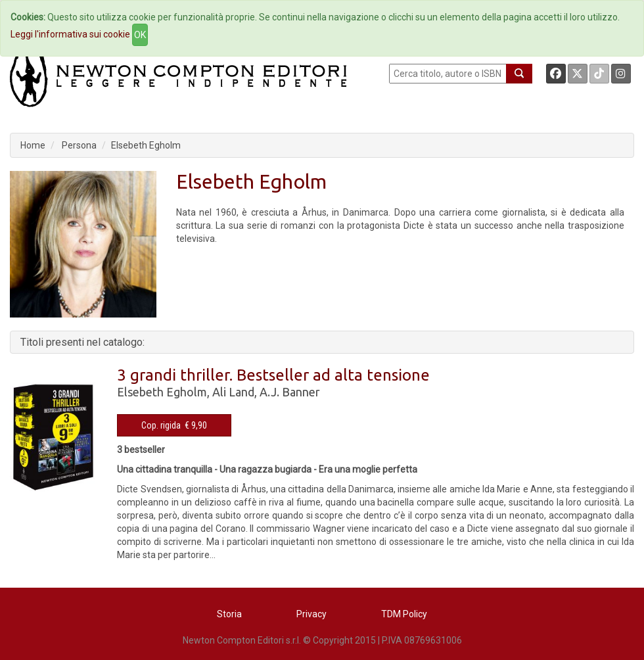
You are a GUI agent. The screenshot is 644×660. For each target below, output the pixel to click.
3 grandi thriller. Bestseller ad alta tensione (273, 375)
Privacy (311, 614)
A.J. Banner (290, 392)
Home (33, 145)
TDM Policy (404, 614)
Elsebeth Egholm (146, 145)
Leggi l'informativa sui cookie (70, 34)
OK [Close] (140, 35)
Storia (229, 614)
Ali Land (233, 392)
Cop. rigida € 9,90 (174, 425)
